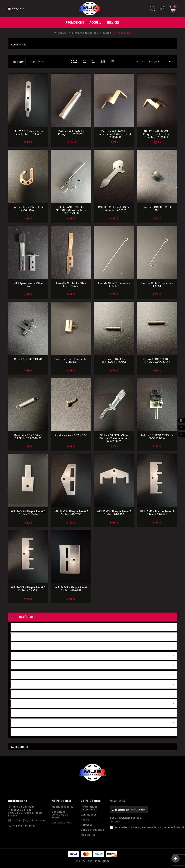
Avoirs (85, 820)
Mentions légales (63, 807)
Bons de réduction (92, 830)
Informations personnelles (89, 808)
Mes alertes (88, 835)
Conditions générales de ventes (60, 815)
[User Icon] (162, 9)
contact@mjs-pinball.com (29, 820)
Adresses (87, 825)
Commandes (89, 815)
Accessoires (20, 747)
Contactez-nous (62, 823)
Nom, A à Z (160, 61)
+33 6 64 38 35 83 (24, 826)
